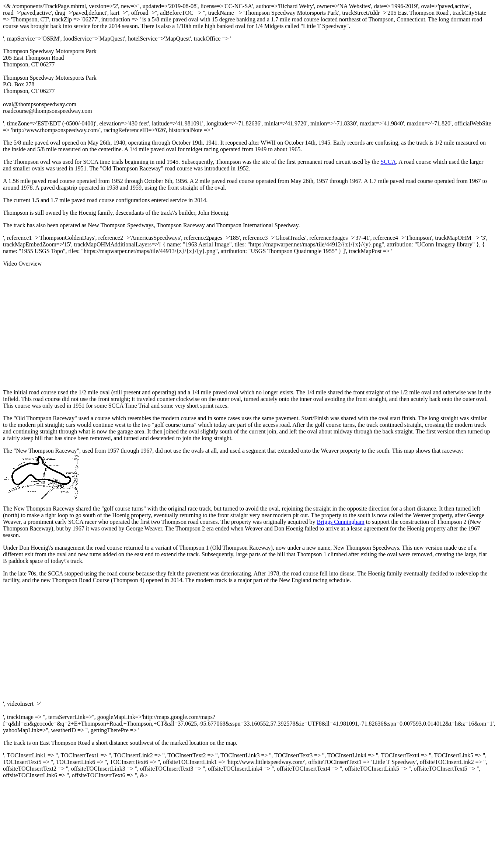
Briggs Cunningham (340, 522)
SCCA (388, 162)
